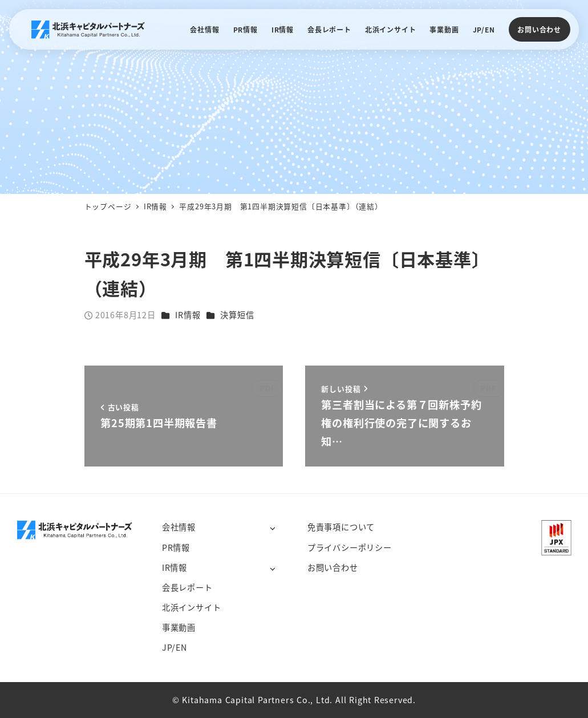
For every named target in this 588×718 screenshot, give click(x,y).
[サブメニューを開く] (272, 528)
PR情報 (176, 547)
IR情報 (188, 315)
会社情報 (179, 527)
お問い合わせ (539, 29)
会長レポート (187, 587)
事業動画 (179, 627)
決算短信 (237, 315)
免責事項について (341, 527)
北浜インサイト (192, 607)
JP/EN (175, 647)
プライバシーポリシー (350, 547)
